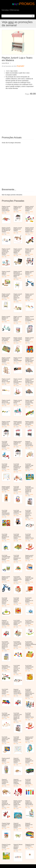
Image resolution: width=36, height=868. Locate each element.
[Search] (33, 16)
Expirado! (21, 66)
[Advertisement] (18, 114)
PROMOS (27, 4)
